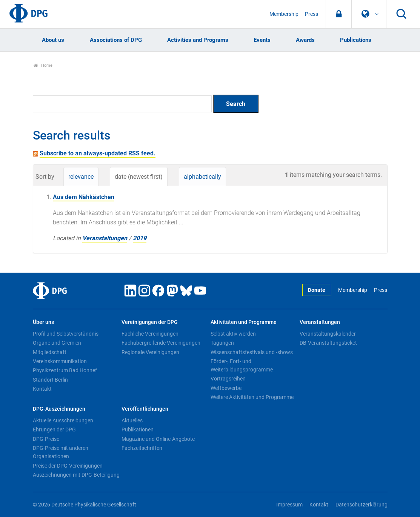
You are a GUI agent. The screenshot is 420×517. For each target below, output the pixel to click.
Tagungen (222, 343)
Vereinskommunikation (60, 361)
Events (262, 40)
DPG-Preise (46, 439)
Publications (356, 40)
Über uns (43, 322)
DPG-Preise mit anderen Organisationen (61, 452)
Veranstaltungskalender (328, 334)
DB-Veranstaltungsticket (328, 343)
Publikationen (138, 430)
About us (53, 40)
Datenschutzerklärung (362, 505)
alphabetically (202, 177)
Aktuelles (132, 420)
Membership (284, 14)
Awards (305, 40)
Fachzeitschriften (142, 448)
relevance (81, 177)
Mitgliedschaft (50, 352)
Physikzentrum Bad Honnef (65, 370)
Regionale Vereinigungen (150, 352)
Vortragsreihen (228, 379)
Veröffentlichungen (145, 409)
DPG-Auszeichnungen (59, 409)
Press (312, 14)
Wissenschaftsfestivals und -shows (252, 352)
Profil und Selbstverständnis (66, 334)
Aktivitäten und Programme (244, 322)
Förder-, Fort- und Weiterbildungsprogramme (242, 365)
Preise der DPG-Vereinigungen (68, 466)
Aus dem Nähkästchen (84, 197)
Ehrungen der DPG (54, 430)
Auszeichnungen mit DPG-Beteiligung (76, 475)
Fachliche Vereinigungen (150, 334)
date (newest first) (139, 177)
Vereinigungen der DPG (150, 322)
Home (43, 65)
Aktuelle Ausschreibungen (63, 420)
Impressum (289, 505)
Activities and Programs (198, 40)
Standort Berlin (50, 380)
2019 (140, 238)
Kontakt (42, 389)
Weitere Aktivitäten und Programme (252, 397)
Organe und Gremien (57, 343)
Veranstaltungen (105, 238)
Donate (317, 290)
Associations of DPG (116, 40)
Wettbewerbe (226, 388)
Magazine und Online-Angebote (158, 439)
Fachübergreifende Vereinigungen (161, 343)
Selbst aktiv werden (233, 334)
